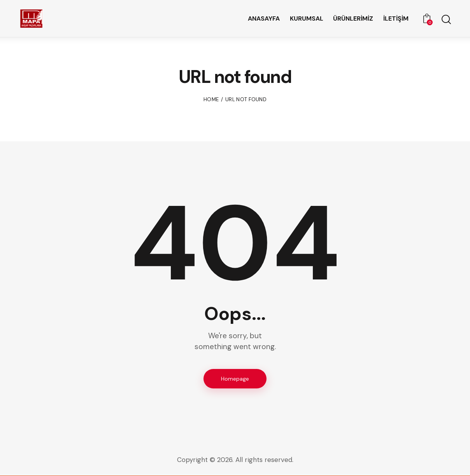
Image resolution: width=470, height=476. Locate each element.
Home (211, 99)
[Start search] (446, 20)
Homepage (235, 379)
